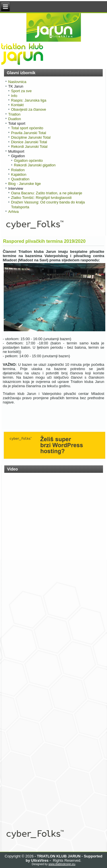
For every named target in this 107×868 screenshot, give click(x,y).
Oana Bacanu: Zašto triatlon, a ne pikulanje (47, 193)
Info (14, 96)
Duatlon (15, 119)
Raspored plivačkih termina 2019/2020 (44, 241)
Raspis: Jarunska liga (29, 100)
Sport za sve (21, 91)
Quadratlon (20, 179)
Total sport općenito (27, 128)
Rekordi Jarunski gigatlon (35, 165)
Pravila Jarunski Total (29, 133)
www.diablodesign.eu (62, 864)
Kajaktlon (19, 174)
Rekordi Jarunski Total (29, 147)
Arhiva (14, 212)
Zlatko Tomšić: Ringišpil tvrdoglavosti (41, 198)
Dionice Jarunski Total (29, 142)
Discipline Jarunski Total (31, 137)
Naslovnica (17, 82)
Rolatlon (18, 170)
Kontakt (17, 105)
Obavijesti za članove (29, 109)
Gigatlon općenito (28, 161)
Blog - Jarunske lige (25, 184)
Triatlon (14, 114)
